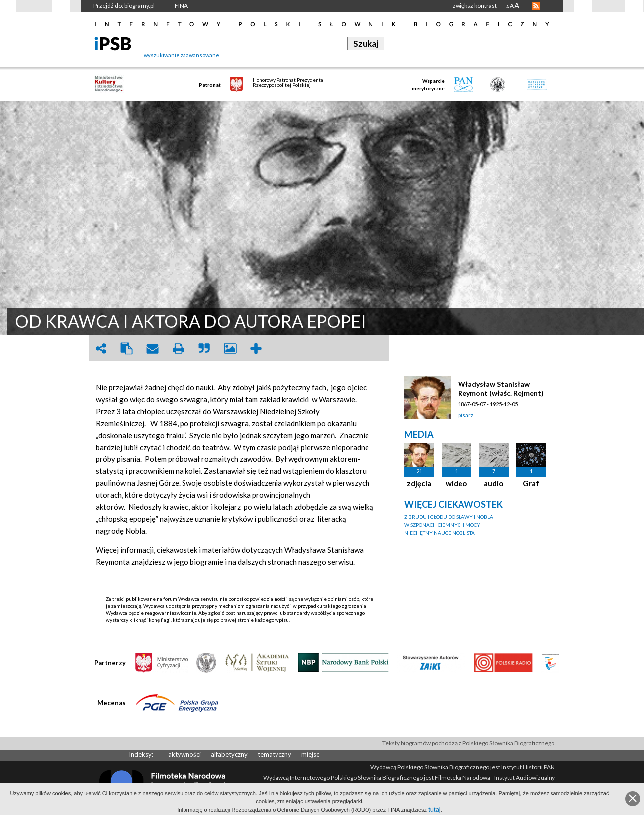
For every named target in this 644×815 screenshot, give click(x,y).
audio (494, 483)
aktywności (184, 754)
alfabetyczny (229, 754)
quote (204, 348)
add (256, 348)
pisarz (466, 415)
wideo (456, 483)
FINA (181, 6)
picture (230, 348)
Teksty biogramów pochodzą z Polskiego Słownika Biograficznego (468, 743)
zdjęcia (419, 483)
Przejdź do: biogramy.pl (124, 6)
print (179, 348)
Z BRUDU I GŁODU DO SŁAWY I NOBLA (449, 517)
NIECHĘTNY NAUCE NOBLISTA (440, 533)
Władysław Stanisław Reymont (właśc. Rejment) (501, 389)
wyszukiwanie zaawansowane (182, 55)
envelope (153, 348)
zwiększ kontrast (475, 6)
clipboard (127, 348)
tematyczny (275, 754)
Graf (531, 483)
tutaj (434, 809)
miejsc (310, 754)
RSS (536, 6)
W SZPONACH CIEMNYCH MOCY (442, 525)
